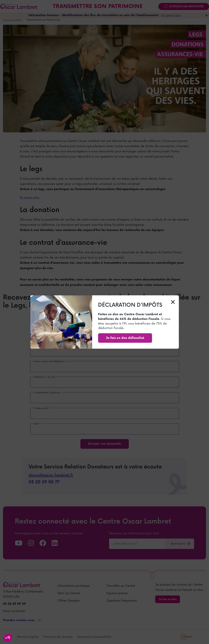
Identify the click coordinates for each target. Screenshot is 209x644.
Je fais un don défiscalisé (125, 338)
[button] (8, 638)
